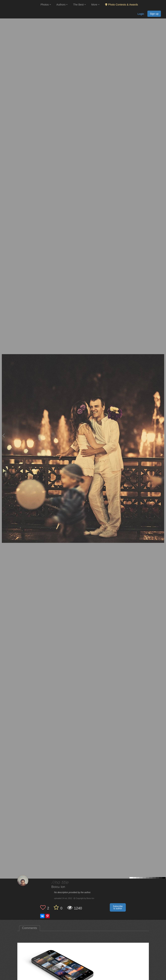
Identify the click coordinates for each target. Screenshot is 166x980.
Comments (30, 928)
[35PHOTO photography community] (20, 5)
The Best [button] (79, 5)
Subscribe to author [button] (118, 907)
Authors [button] (62, 5)
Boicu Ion (58, 887)
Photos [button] (46, 5)
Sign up (154, 14)
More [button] (95, 5)
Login (141, 14)
